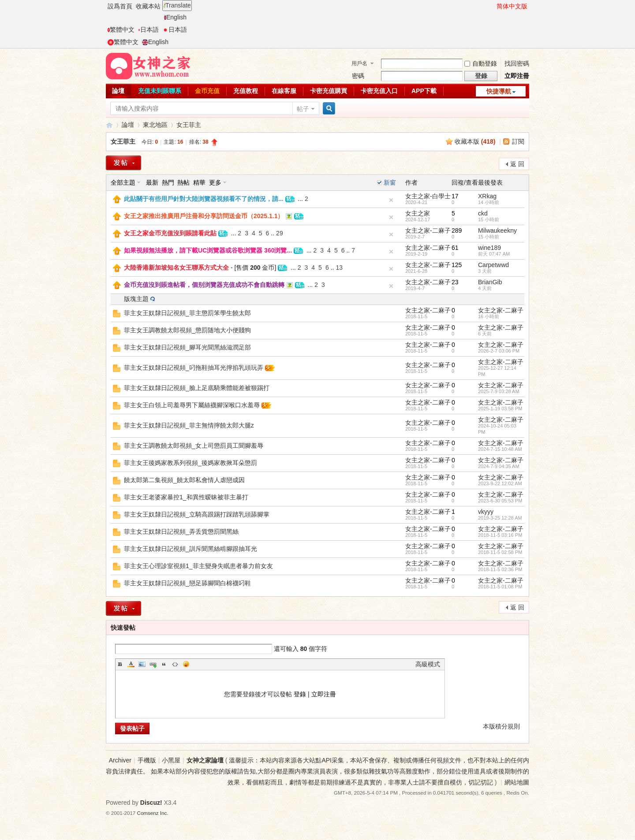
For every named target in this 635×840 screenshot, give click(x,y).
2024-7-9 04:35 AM (499, 466)
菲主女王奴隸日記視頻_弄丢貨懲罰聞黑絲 (181, 532)
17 (455, 196)
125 (457, 265)
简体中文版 (512, 6)
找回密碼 (517, 63)
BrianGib (490, 282)
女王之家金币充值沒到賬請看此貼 (170, 233)
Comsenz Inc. (153, 813)
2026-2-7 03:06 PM (499, 351)
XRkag (487, 196)
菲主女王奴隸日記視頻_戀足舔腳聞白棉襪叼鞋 (187, 583)
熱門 (168, 182)
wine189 (489, 248)
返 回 (517, 164)
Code (175, 664)
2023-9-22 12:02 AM (500, 483)
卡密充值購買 (329, 91)
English (175, 17)
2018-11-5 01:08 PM (500, 587)
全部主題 (123, 182)
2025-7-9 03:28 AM (499, 391)
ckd (483, 213)
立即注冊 (517, 76)
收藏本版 (475, 141)
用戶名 (359, 63)
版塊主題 (136, 299)
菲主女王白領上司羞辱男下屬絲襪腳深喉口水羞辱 (192, 405)
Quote (164, 664)
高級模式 (428, 664)
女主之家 (418, 213)
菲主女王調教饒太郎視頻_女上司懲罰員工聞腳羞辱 (194, 446)
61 (455, 248)
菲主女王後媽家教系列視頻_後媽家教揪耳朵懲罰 (190, 463)
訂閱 (518, 141)
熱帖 (183, 182)
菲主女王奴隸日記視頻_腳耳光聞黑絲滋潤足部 (187, 347)
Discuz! (151, 803)
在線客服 (284, 91)
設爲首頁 (120, 6)
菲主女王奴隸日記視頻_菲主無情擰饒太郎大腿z (189, 425)
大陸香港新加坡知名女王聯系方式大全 (176, 268)
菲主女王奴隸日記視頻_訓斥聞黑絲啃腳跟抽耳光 (190, 549)
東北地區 (155, 125)
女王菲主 (189, 125)
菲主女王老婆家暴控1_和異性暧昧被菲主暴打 (186, 497)
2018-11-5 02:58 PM (500, 552)
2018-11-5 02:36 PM (500, 569)
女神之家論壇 (109, 125)
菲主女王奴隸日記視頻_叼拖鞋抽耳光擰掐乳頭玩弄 (194, 368)
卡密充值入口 (379, 91)
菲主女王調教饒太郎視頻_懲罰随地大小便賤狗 (187, 330)
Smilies (186, 664)
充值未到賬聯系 (160, 91)
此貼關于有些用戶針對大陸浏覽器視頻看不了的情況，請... (204, 199)
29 (280, 233)
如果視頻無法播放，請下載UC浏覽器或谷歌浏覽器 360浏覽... (208, 250)
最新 (152, 182)
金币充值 (207, 91)
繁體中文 (121, 30)
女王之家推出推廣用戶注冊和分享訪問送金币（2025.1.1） (204, 216)
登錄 (300, 694)
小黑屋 (171, 760)
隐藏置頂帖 (391, 200)
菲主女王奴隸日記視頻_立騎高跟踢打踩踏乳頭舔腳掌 (197, 514)
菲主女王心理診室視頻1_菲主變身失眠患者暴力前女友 (198, 566)
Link (153, 664)
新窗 (390, 182)
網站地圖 (517, 782)
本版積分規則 (501, 726)
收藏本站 (148, 6)
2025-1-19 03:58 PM (500, 409)
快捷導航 (499, 91)
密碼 (358, 76)
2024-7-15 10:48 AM (500, 449)
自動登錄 (481, 63)
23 (455, 282)
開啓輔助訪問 (493, 6)
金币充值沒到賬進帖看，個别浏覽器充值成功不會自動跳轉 (204, 285)
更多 (215, 182)
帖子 (303, 109)
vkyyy (486, 512)
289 (457, 230)
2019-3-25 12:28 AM (500, 518)
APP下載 (424, 91)
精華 (199, 182)
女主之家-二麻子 (428, 230)
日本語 (148, 30)
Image (142, 664)
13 (339, 268)
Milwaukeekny (497, 230)
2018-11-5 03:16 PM (500, 535)
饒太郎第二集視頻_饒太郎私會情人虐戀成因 (184, 480)
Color (131, 664)
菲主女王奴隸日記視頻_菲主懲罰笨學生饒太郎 (187, 313)
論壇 (118, 91)
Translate (177, 5)
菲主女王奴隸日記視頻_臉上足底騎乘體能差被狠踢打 (197, 388)
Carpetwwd (493, 265)
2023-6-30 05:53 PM (500, 501)
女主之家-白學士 (428, 196)
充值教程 (246, 91)
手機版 (147, 760)
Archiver (120, 760)
